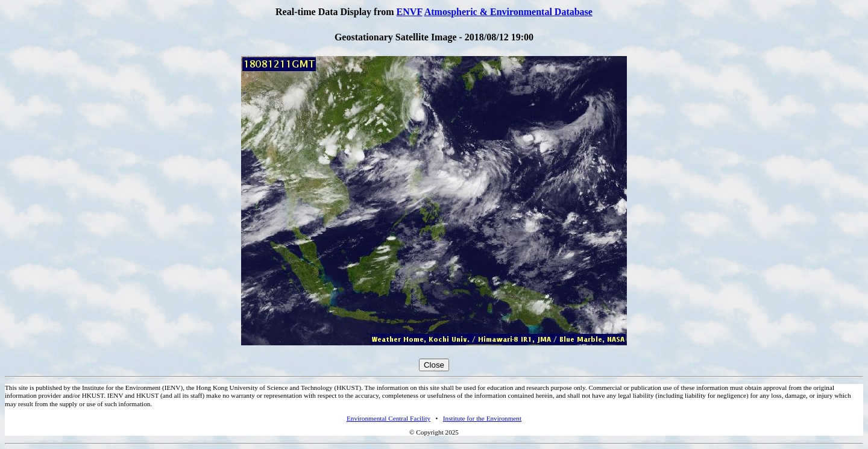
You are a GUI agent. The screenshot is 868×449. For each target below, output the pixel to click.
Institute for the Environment (482, 418)
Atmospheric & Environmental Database (508, 12)
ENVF (410, 12)
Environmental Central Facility (388, 418)
